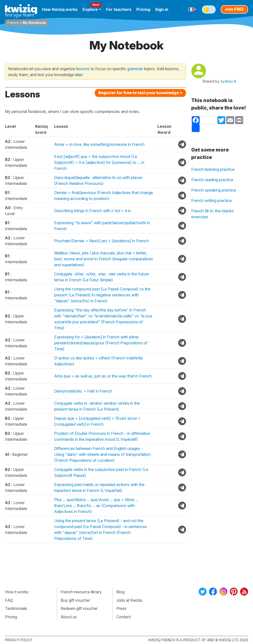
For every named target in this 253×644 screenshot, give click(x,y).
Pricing (143, 9)
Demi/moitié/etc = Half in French (83, 391)
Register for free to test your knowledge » (140, 93)
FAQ (9, 600)
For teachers (119, 9)
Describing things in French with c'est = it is (92, 211)
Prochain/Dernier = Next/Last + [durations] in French (101, 241)
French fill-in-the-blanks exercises (212, 214)
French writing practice (211, 200)
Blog (120, 592)
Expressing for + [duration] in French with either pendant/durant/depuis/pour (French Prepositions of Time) (101, 343)
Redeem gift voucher (79, 608)
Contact (124, 617)
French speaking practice (214, 190)
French (13, 23)
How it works (17, 592)
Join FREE (234, 9)
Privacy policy (19, 640)
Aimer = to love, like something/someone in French (99, 144)
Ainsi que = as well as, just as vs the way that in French (103, 376)
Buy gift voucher (75, 600)
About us (69, 617)
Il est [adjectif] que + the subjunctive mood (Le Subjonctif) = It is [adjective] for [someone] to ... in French (99, 162)
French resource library (81, 592)
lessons (83, 69)
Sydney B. (229, 81)
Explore (92, 9)
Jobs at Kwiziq (129, 600)
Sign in (162, 9)
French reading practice (212, 180)
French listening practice (213, 169)
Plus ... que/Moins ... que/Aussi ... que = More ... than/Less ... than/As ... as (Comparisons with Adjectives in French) (96, 506)
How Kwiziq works (60, 9)
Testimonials (16, 608)
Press (121, 608)
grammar (135, 69)
